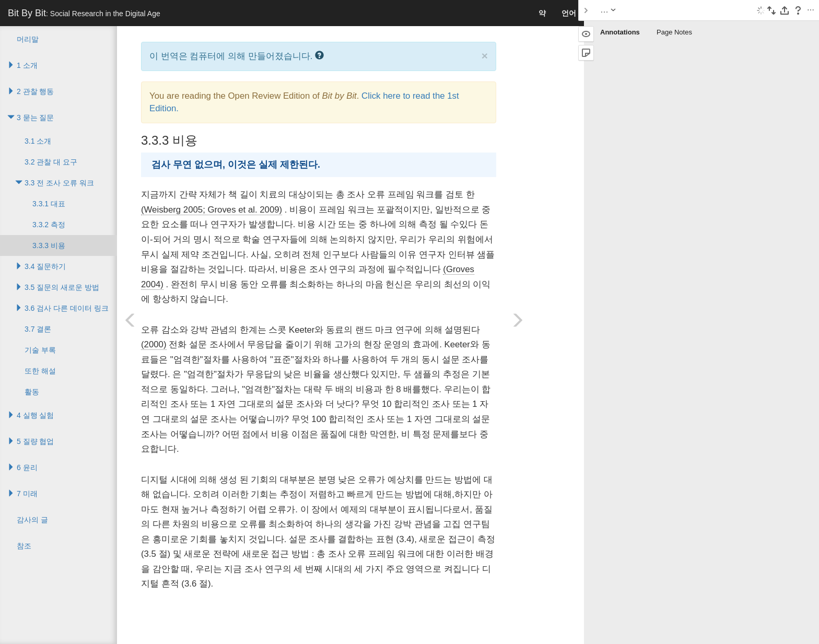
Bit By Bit (84, 13)
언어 (569, 13)
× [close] (485, 56)
